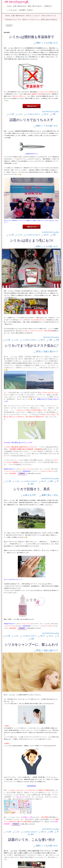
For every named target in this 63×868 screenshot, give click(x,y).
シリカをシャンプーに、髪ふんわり (32, 644)
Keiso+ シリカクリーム (31, 19)
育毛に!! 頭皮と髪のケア (47, 351)
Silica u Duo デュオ (49, 15)
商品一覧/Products (35, 6)
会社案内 (22, 10)
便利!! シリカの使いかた (47, 43)
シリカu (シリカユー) (33, 235)
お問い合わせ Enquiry (49, 19)
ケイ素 (12, 114)
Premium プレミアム (13, 19)
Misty (57, 112)
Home (9, 6)
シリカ (20, 114)
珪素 (54, 114)
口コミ (51, 636)
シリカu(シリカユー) (33, 114)
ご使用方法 (47, 6)
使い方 (46, 114)
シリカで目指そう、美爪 (32, 489)
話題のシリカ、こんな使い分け (32, 839)
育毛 (58, 340)
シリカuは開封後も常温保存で (32, 37)
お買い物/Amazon (20, 6)
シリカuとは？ (12, 10)
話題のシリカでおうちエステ (32, 120)
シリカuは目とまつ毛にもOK (32, 240)
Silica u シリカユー (33, 15)
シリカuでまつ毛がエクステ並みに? (32, 345)
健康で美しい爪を (50, 495)
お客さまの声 (29, 495)
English (30, 10)
